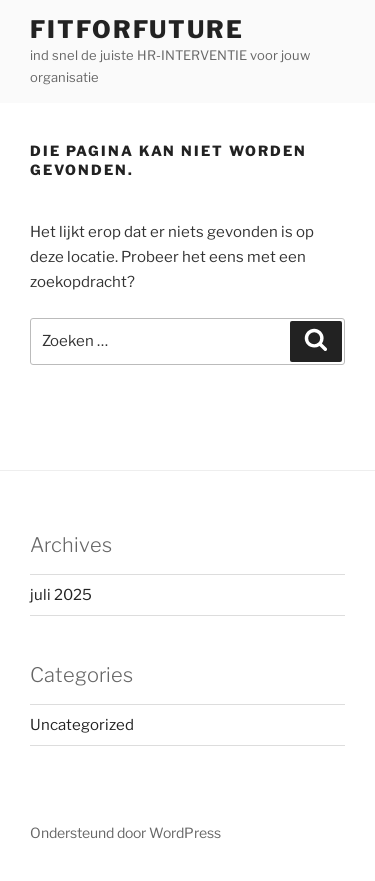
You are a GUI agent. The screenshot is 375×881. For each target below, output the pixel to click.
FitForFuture (137, 29)
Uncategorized (82, 725)
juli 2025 (61, 595)
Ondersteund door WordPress (125, 832)
